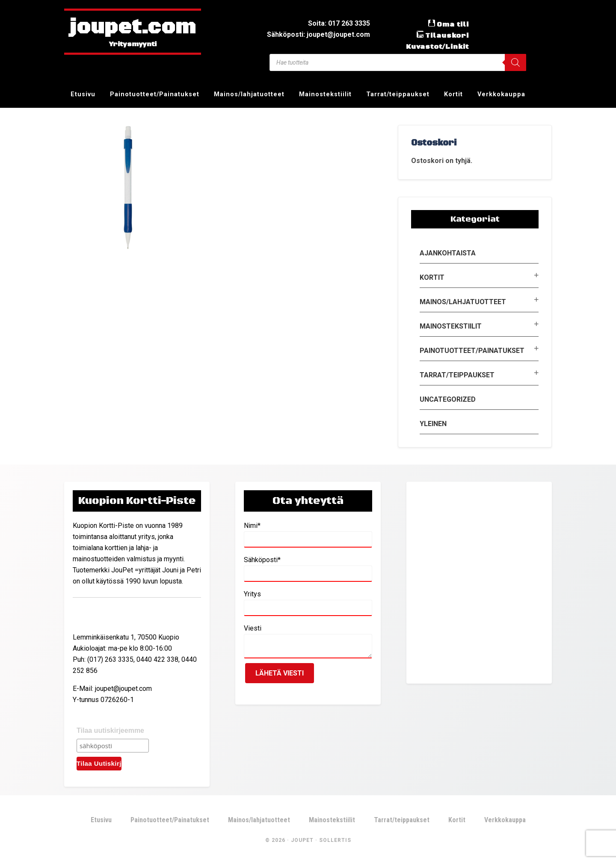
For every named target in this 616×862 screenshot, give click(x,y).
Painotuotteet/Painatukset (472, 351)
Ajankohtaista (448, 253)
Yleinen (433, 424)
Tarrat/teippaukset (457, 375)
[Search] (515, 62)
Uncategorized (448, 399)
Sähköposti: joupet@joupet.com (318, 34)
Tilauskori (447, 36)
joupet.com (133, 28)
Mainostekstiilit (451, 326)
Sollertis (335, 840)
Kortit (432, 277)
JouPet (302, 840)
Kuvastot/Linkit (437, 47)
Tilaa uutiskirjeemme (110, 730)
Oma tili (453, 24)
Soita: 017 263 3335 (339, 23)
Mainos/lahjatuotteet (463, 302)
